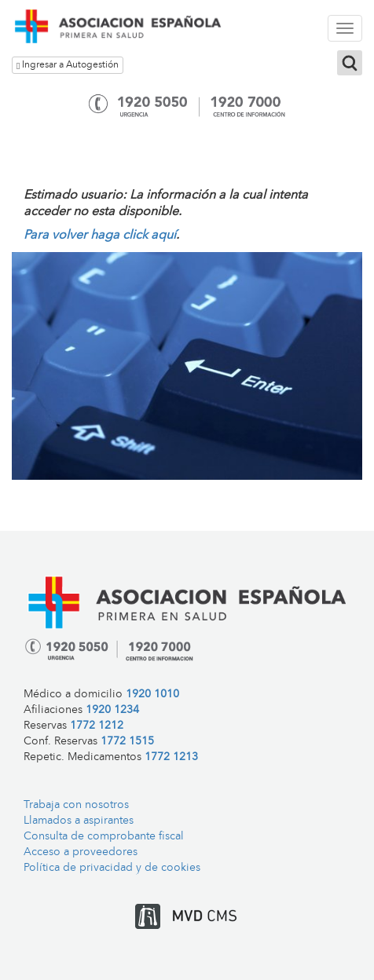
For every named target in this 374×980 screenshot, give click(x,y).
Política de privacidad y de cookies (112, 868)
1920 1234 (112, 710)
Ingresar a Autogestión (68, 66)
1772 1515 (127, 742)
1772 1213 (171, 757)
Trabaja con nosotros (76, 805)
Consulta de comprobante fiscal (104, 837)
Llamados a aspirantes (79, 821)
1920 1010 (152, 695)
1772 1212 (97, 726)
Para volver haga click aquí (100, 236)
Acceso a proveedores (81, 852)
